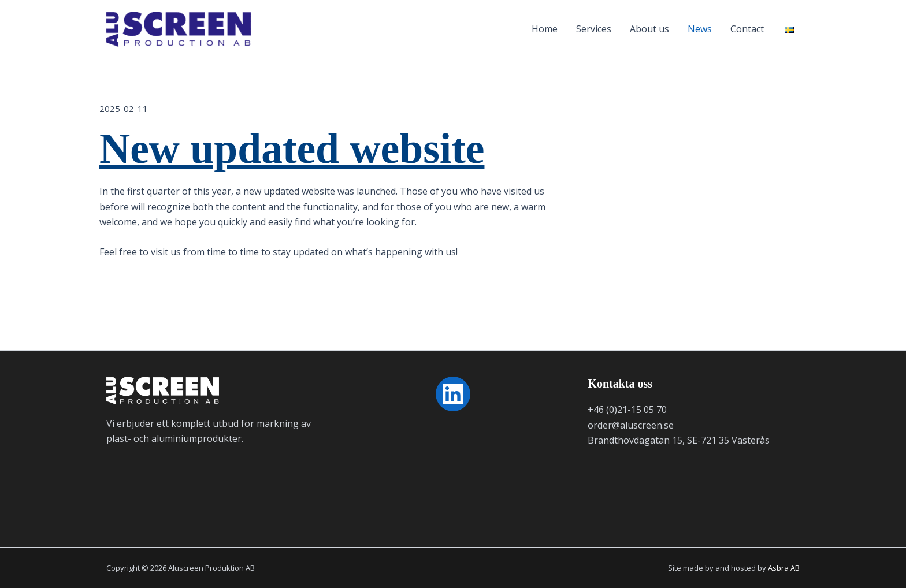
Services (594, 29)
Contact (747, 29)
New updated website (292, 149)
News (700, 29)
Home (545, 29)
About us (649, 29)
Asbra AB (784, 568)
